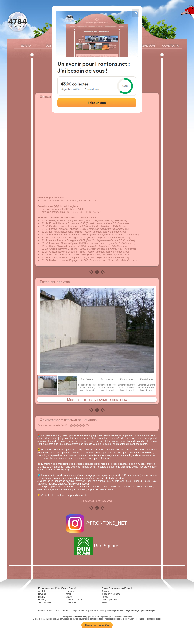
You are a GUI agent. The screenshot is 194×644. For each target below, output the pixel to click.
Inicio (26, 45)
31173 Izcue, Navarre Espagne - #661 (63, 220)
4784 (18, 21)
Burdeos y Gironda (111, 594)
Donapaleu (71, 602)
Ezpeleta (70, 591)
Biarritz (42, 597)
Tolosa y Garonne (110, 600)
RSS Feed (120, 611)
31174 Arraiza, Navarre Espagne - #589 (63, 252)
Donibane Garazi (74, 600)
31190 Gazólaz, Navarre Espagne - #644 (64, 255)
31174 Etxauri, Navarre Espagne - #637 (63, 223)
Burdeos (106, 591)
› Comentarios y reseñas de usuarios (67, 420)
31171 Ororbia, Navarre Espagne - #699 (64, 226)
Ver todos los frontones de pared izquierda (64, 495)
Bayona (42, 594)
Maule (69, 597)
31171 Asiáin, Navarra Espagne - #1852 (64, 240)
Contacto (169, 45)
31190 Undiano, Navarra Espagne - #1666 (65, 260)
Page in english (149, 611)
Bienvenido (66, 611)
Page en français (133, 611)
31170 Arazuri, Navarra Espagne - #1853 (64, 249)
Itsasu (69, 594)
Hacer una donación (97, 625)
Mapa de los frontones (95, 611)
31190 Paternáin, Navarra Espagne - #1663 (66, 235)
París (104, 602)
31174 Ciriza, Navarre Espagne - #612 (63, 246)
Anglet (41, 591)
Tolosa (105, 597)
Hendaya (43, 600)
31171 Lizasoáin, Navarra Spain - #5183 (64, 243)
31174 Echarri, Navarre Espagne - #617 (63, 257)
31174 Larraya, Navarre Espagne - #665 (64, 229)
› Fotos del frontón (54, 282)
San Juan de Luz (47, 602)
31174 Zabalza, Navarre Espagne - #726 (64, 237)
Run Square (97, 546)
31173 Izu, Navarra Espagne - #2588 (62, 232)
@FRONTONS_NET (97, 523)
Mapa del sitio (78, 611)
